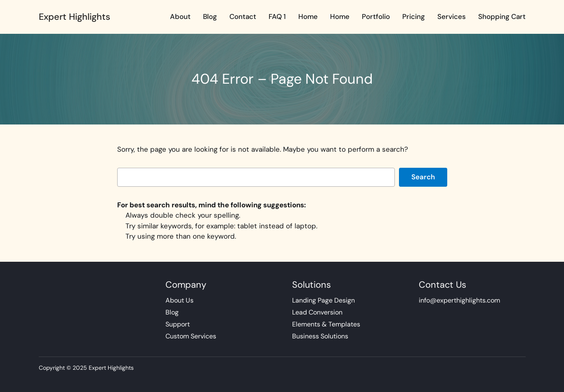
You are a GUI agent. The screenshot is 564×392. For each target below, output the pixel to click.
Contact (243, 16)
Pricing (414, 16)
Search (423, 177)
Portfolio (376, 16)
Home (308, 16)
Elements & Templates (326, 324)
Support (178, 324)
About (180, 16)
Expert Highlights (74, 17)
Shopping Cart (502, 16)
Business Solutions (320, 336)
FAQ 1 (277, 16)
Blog (210, 16)
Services (452, 16)
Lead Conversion (317, 312)
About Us (179, 300)
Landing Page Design (323, 300)
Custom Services (191, 336)
